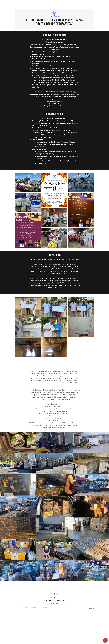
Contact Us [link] (69, 3)
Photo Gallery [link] (59, 3)
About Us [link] (28, 3)
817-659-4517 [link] (54, 603)
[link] (54, 14)
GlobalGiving (38, 285)
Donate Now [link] (85, 3)
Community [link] (36, 3)
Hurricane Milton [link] (47, 3)
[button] (77, 3)
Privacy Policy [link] (65, 589)
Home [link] (22, 3)
